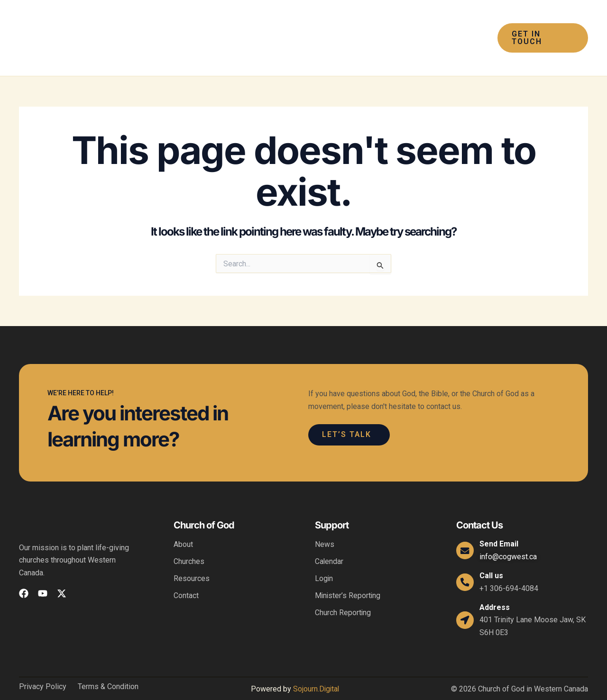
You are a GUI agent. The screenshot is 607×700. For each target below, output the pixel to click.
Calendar (329, 543)
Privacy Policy (43, 669)
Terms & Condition (108, 669)
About (183, 526)
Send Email (500, 526)
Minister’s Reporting (348, 577)
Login (324, 560)
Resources (192, 560)
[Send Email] (466, 532)
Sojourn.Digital (316, 671)
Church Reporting (343, 595)
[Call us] (466, 564)
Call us (493, 558)
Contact (186, 577)
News (325, 526)
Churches (189, 543)
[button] (251, 29)
